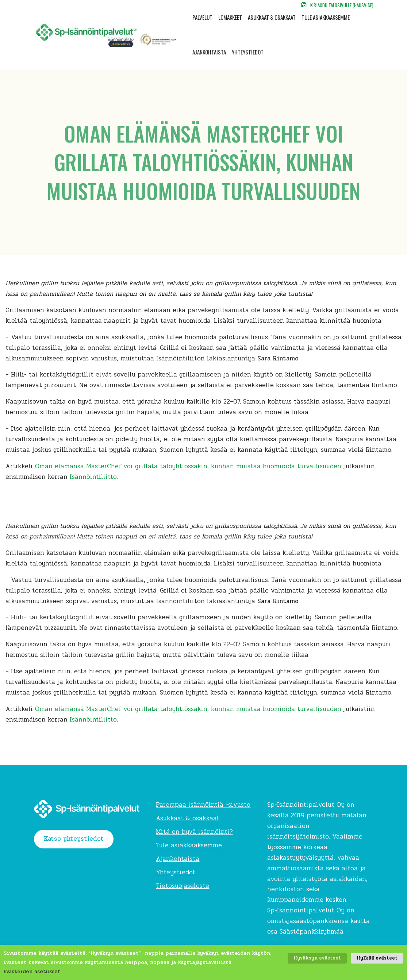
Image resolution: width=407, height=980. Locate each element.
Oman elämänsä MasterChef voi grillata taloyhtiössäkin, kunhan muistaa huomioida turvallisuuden (188, 466)
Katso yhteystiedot (74, 839)
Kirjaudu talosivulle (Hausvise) (342, 5)
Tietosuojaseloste (183, 886)
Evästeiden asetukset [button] (32, 971)
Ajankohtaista (209, 52)
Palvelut (202, 17)
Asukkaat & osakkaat (272, 17)
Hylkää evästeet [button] (377, 958)
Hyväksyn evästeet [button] (317, 958)
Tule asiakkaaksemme (326, 17)
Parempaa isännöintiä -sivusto (203, 805)
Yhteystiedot (248, 52)
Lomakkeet (230, 17)
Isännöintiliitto (93, 477)
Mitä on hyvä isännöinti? (194, 832)
